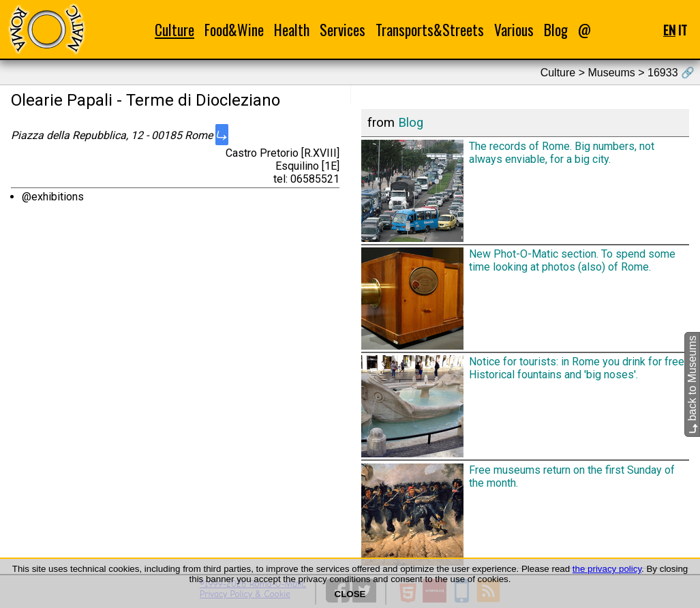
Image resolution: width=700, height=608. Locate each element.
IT (683, 30)
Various (514, 30)
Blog (556, 30)
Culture (174, 30)
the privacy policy (607, 569)
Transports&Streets (430, 30)
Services (343, 30)
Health (292, 30)
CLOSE (350, 594)
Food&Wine (234, 30)
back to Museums (692, 385)
